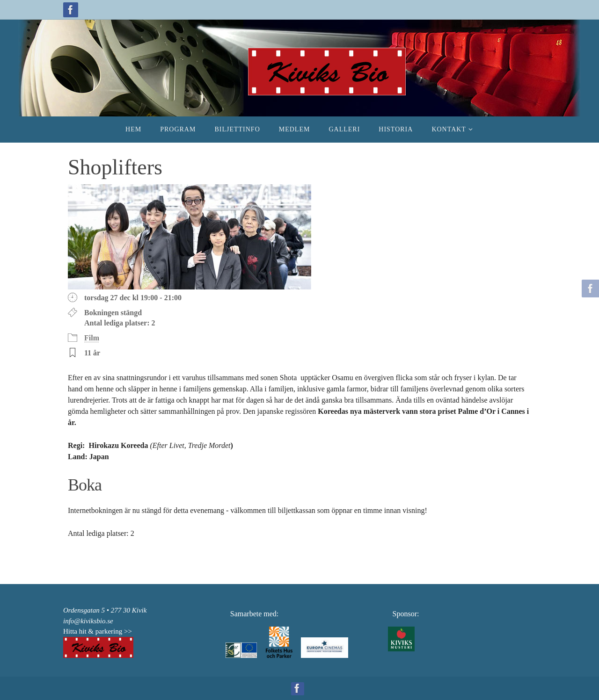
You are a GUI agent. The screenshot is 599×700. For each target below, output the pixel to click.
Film (92, 338)
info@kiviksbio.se (88, 621)
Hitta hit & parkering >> (98, 631)
